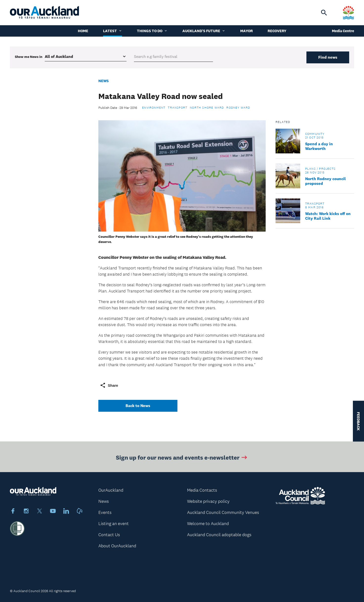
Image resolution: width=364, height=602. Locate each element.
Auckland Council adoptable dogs (219, 535)
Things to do (152, 31)
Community (315, 134)
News (104, 81)
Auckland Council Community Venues (223, 512)
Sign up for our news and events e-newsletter (182, 458)
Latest (113, 31)
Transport (178, 108)
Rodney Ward (238, 108)
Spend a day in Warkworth (319, 146)
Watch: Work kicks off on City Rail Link (328, 216)
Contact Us (109, 535)
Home (83, 31)
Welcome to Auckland (208, 524)
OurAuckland (111, 490)
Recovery (277, 31)
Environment (154, 108)
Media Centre (343, 31)
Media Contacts (202, 490)
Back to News (138, 406)
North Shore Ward (207, 108)
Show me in (29, 57)
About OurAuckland (117, 546)
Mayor (246, 31)
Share (109, 385)
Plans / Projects (320, 169)
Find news (328, 57)
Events (105, 512)
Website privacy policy (208, 501)
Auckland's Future (204, 31)
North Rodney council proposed (325, 181)
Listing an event (114, 524)
